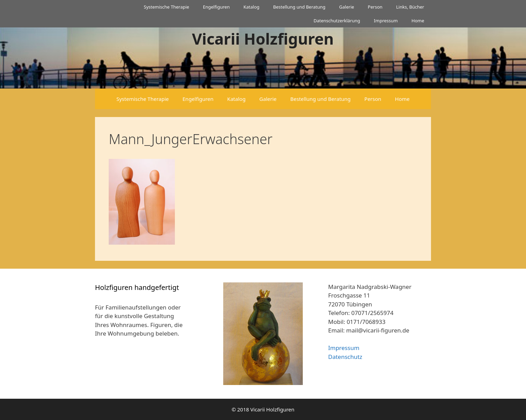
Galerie (347, 7)
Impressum (386, 21)
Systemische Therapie (166, 7)
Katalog (252, 7)
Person (375, 7)
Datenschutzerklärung (337, 21)
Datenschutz (345, 357)
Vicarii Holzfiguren (263, 39)
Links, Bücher (410, 7)
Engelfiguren (216, 7)
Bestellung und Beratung (300, 7)
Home (418, 21)
